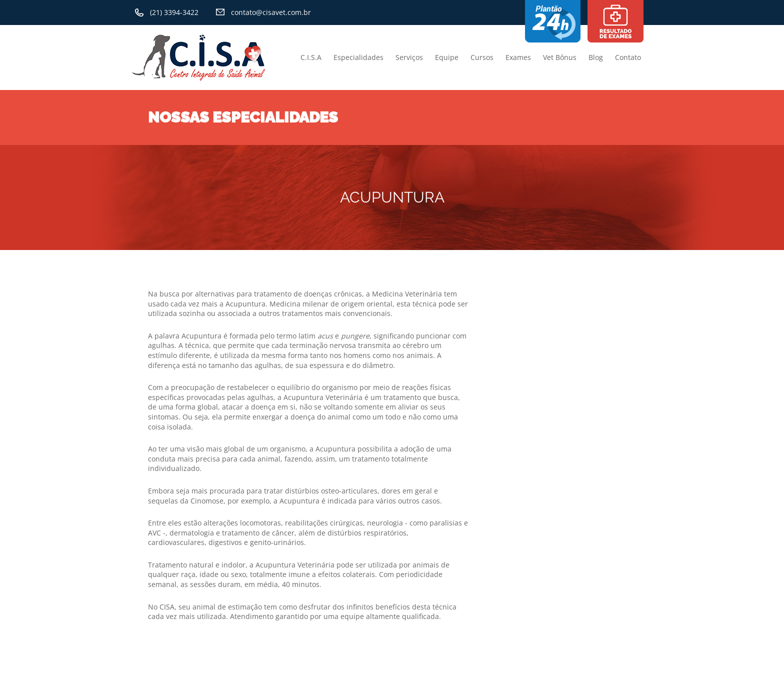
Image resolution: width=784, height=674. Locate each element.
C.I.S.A (311, 57)
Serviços (409, 57)
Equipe (447, 57)
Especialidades (358, 57)
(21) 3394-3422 (174, 12)
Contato (628, 57)
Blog (596, 57)
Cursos (482, 57)
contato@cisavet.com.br (271, 12)
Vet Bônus (560, 57)
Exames (518, 57)
